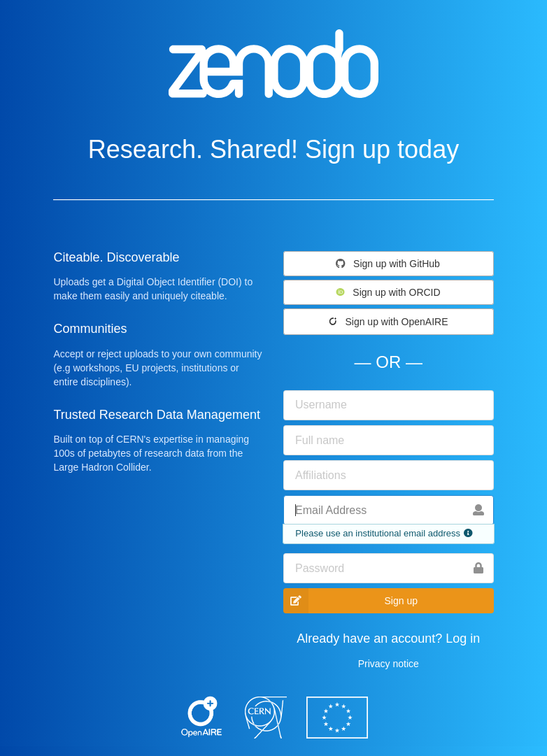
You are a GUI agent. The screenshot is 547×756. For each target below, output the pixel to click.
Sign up (350, 601)
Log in (463, 639)
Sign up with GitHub (388, 264)
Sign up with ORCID (388, 292)
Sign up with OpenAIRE (388, 322)
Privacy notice (389, 664)
